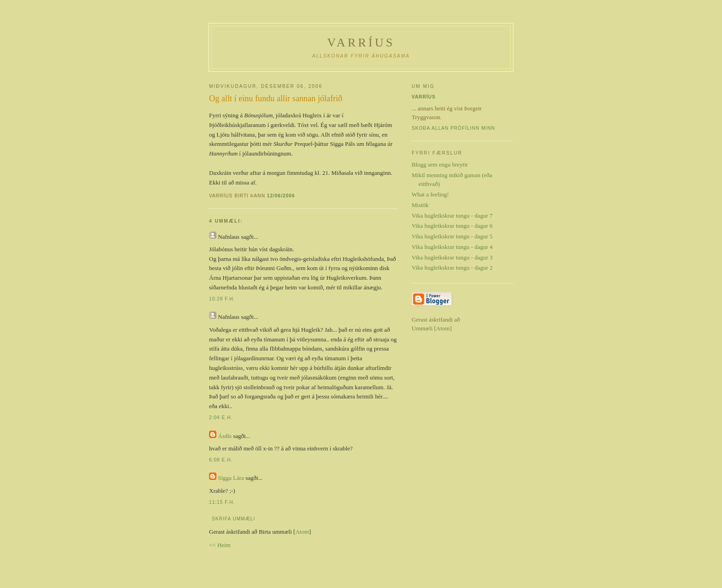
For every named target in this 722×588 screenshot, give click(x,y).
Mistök (420, 205)
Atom (302, 532)
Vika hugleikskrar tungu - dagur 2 (452, 268)
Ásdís (225, 436)
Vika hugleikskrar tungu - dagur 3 (452, 257)
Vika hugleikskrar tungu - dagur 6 (452, 226)
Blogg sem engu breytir (440, 164)
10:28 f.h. (222, 299)
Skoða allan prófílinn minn (453, 128)
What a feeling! (430, 194)
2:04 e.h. (221, 418)
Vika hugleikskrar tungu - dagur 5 (452, 236)
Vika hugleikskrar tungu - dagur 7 (452, 216)
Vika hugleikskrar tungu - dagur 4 (452, 247)
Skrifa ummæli (233, 519)
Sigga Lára (231, 478)
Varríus (361, 43)
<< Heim (220, 545)
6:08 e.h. (221, 460)
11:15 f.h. (222, 502)
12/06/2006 (281, 196)
